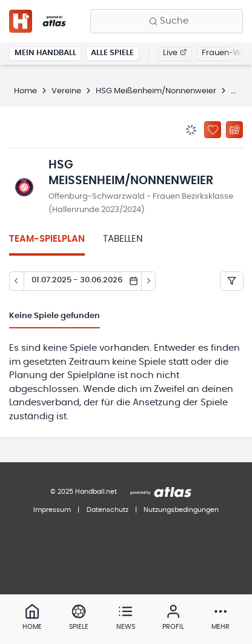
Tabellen (123, 239)
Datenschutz (108, 510)
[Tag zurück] (16, 281)
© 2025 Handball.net (84, 492)
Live (175, 53)
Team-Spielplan (47, 239)
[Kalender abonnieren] (234, 130)
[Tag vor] (149, 281)
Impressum (52, 510)
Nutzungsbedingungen (181, 510)
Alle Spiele (112, 53)
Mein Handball (45, 53)
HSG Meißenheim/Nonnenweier (156, 91)
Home (25, 91)
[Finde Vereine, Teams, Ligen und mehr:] (167, 21)
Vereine (66, 91)
